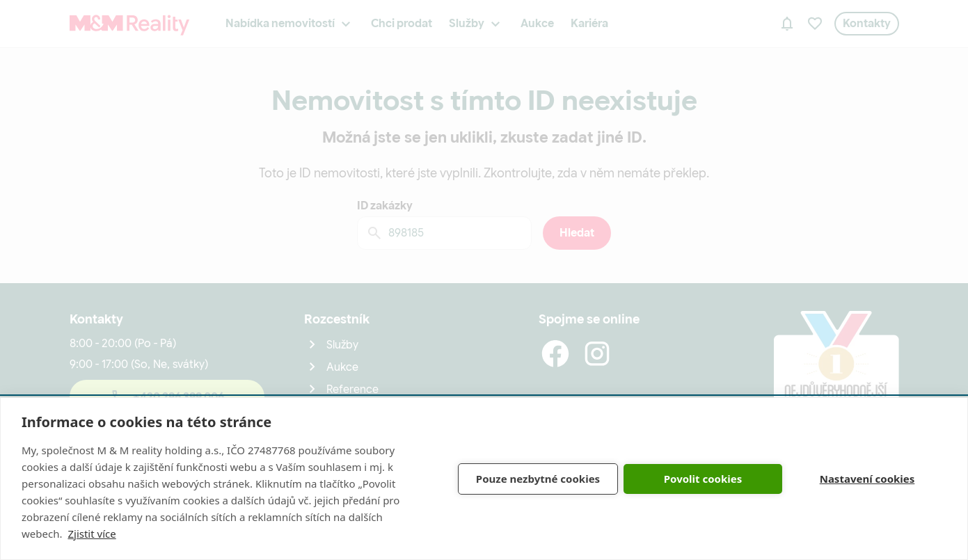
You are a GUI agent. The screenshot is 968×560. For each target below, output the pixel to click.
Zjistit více (92, 534)
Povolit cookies (703, 479)
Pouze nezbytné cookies (538, 479)
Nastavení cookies (867, 479)
